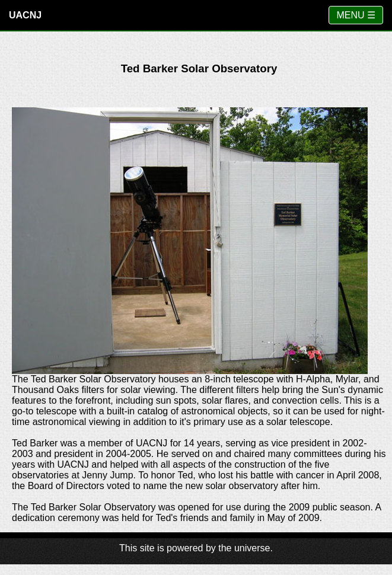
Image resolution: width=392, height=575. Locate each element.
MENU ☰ (356, 15)
